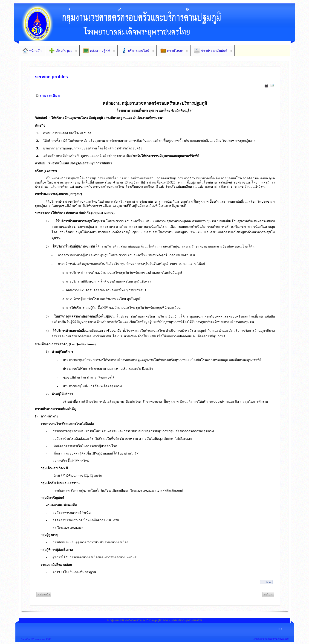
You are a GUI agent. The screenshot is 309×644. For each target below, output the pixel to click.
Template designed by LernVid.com (271, 639)
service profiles (52, 77)
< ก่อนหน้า (44, 594)
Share (268, 582)
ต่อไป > (268, 594)
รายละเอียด (50, 96)
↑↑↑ (280, 628)
